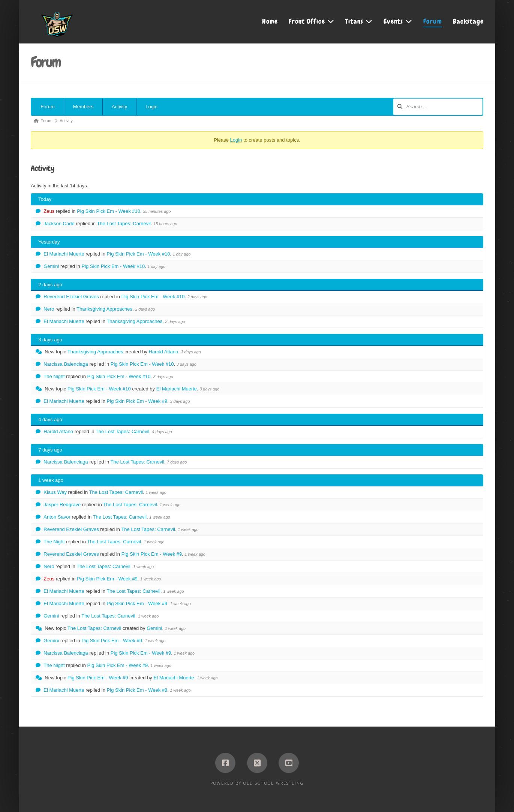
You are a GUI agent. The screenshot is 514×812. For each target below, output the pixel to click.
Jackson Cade (59, 224)
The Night (54, 376)
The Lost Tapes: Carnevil (124, 224)
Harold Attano (164, 352)
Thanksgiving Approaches (104, 309)
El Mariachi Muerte (64, 254)
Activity (119, 107)
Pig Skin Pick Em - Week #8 (137, 690)
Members (83, 107)
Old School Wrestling (274, 783)
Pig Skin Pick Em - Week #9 (137, 401)
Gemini (51, 266)
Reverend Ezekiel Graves (71, 297)
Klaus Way (55, 492)
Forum (48, 107)
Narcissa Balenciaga (66, 364)
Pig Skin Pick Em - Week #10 (109, 211)
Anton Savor (57, 517)
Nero (49, 309)
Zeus (49, 211)
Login (151, 107)
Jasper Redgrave (62, 505)
